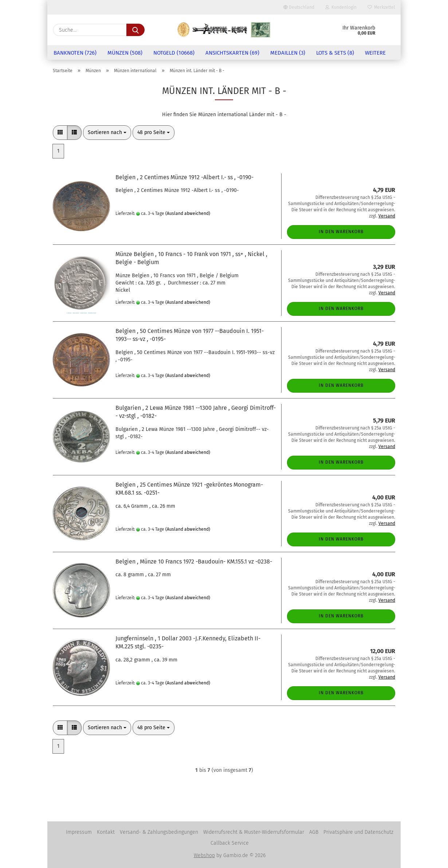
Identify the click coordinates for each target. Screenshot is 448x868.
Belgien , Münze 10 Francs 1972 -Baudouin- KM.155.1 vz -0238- (194, 561)
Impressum (79, 832)
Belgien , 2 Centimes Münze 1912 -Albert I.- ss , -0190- (184, 177)
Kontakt (106, 832)
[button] (60, 133)
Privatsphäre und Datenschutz (358, 832)
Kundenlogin (341, 7)
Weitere (375, 53)
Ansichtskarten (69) (232, 53)
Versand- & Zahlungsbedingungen (159, 832)
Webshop (204, 855)
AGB (314, 832)
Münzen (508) (125, 53)
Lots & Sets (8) (335, 53)
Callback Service (230, 843)
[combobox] (107, 133)
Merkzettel (381, 7)
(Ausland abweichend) (188, 213)
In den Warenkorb (341, 232)
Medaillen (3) (288, 53)
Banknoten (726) (75, 53)
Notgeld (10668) (174, 53)
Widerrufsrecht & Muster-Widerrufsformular (254, 832)
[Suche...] (135, 30)
